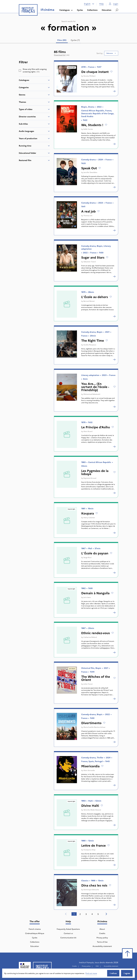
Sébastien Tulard (90, 262)
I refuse (113, 973)
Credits (102, 933)
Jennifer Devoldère (90, 172)
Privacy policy (102, 938)
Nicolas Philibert (90, 76)
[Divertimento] (114, 742)
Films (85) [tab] (62, 40)
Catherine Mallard (90, 637)
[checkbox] (20, 71)
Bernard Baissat (89, 301)
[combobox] (89, 4)
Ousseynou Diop (89, 850)
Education (107, 10)
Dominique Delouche (91, 890)
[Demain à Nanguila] (114, 613)
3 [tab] (86, 914)
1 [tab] (74, 914)
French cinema (35, 929)
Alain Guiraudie (89, 770)
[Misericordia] (114, 785)
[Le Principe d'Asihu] (114, 447)
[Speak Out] (114, 187)
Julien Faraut (88, 684)
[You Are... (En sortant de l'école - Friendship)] (114, 407)
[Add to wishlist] (111, 72)
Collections (92, 10)
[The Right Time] (114, 360)
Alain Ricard (88, 431)
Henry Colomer (89, 517)
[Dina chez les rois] (114, 905)
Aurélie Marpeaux (90, 345)
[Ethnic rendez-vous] (114, 652)
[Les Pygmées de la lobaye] (114, 493)
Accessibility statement (102, 946)
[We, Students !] (114, 144)
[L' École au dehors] (114, 316)
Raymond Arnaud (90, 478)
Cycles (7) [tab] (75, 40)
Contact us (68, 933)
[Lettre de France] (114, 865)
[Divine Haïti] (114, 825)
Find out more (91, 973)
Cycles (80, 10)
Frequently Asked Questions (68, 929)
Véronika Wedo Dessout (92, 810)
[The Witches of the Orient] (114, 699)
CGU (97, 966)
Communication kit (68, 938)
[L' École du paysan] (114, 573)
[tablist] (69, 41)
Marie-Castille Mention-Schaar (94, 727)
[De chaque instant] (114, 91)
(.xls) (62, 55)
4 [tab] (92, 914)
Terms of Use (102, 942)
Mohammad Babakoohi (92, 394)
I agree (127, 973)
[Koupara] (114, 533)
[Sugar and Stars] (114, 276)
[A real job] (114, 230)
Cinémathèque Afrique (35, 933)
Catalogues (66, 10)
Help (101, 4)
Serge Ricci (87, 557)
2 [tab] (80, 914)
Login (114, 4)
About (102, 929)
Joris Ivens (87, 597)
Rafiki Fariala (88, 129)
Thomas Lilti (88, 215)
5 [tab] (98, 914)
